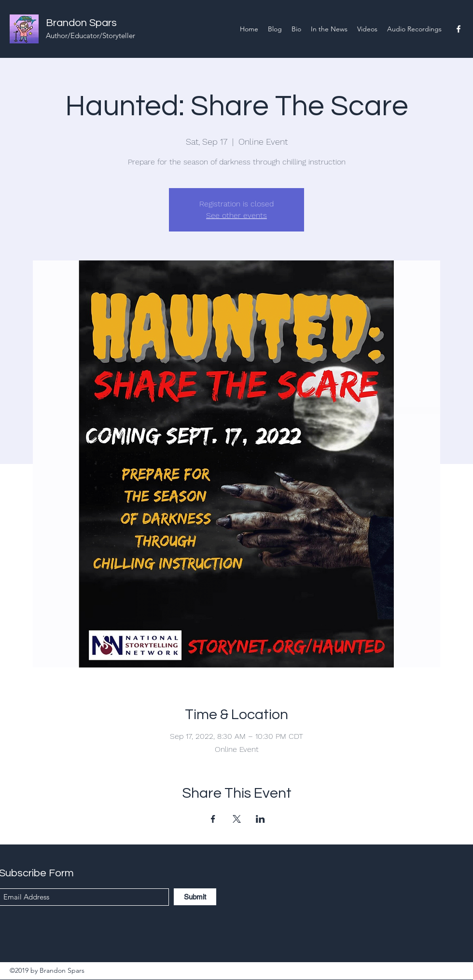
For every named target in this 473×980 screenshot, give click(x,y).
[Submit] (195, 897)
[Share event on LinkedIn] (260, 819)
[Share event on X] (237, 819)
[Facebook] (459, 29)
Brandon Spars (81, 23)
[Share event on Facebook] (213, 819)
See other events (236, 215)
